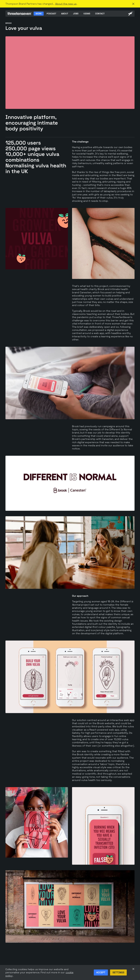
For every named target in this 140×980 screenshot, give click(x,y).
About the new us (66, 4)
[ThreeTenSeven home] (20, 14)
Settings (118, 972)
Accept (101, 972)
